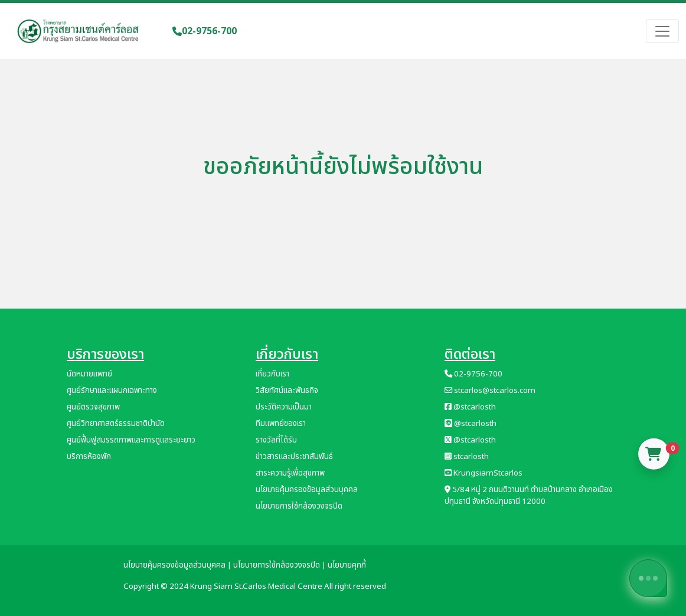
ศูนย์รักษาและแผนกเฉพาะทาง (112, 391)
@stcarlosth (470, 407)
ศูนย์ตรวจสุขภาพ (93, 407)
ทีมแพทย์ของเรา (281, 424)
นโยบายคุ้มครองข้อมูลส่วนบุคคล (307, 490)
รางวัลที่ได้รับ (276, 440)
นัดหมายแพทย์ (89, 374)
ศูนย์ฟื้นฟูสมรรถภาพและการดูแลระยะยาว (131, 440)
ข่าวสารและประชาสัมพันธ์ (294, 457)
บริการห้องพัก (89, 457)
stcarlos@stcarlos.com (490, 391)
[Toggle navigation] (662, 31)
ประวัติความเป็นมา (284, 407)
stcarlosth (467, 457)
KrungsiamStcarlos (484, 473)
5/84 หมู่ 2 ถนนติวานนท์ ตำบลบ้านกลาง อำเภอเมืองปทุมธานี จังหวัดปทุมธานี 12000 (529, 496)
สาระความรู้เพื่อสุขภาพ (290, 473)
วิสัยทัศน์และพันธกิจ (287, 391)
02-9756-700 (205, 31)
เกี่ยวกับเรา (272, 374)
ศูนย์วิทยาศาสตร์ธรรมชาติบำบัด (116, 424)
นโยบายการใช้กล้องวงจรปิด (299, 506)
